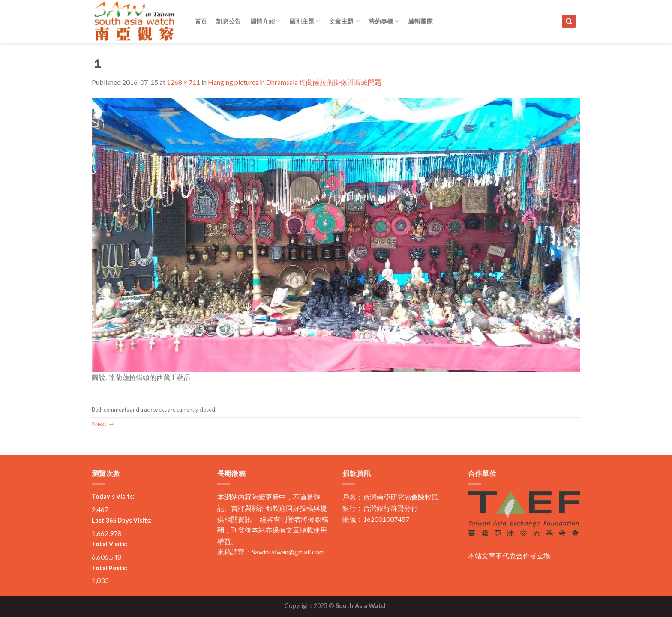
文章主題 (344, 21)
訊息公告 (229, 21)
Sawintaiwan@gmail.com (288, 552)
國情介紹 (265, 21)
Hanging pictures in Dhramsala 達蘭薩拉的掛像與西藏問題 (295, 82)
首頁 (201, 21)
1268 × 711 (183, 82)
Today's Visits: (113, 496)
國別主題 (305, 21)
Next (103, 424)
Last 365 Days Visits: (122, 520)
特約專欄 (384, 21)
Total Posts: (109, 568)
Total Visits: (109, 544)
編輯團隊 (421, 21)
